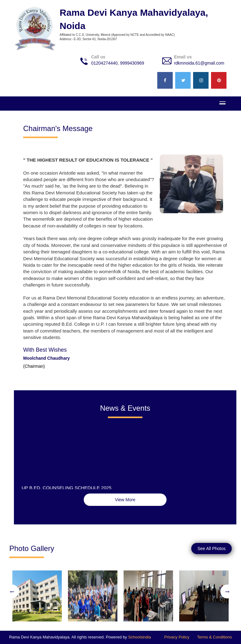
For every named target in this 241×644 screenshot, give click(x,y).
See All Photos (211, 549)
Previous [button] (12, 592)
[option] (37, 591)
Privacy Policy (177, 637)
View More (125, 500)
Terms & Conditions (215, 637)
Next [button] (227, 592)
